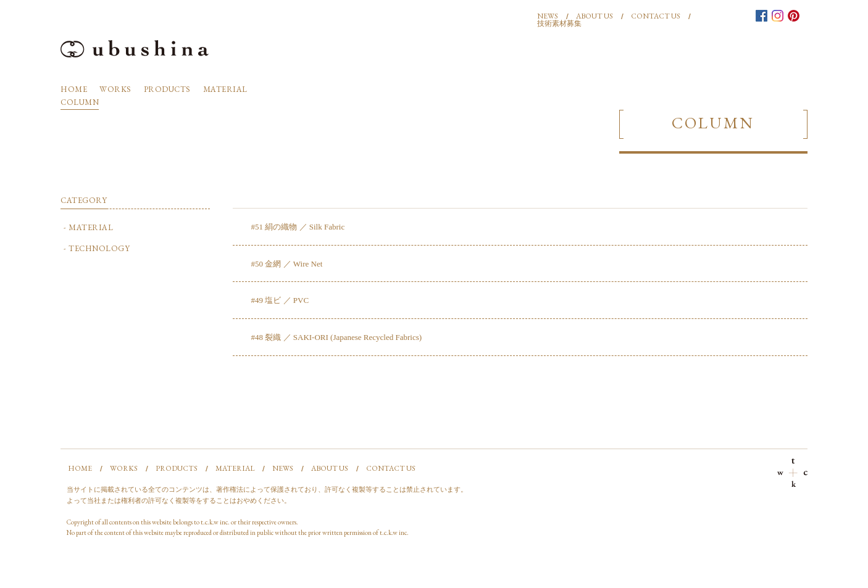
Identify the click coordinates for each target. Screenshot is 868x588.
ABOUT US (595, 16)
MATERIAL (225, 89)
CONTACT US (656, 16)
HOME (74, 89)
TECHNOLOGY (99, 248)
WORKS (115, 89)
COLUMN (80, 102)
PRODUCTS (167, 89)
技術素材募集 (559, 23)
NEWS (548, 16)
